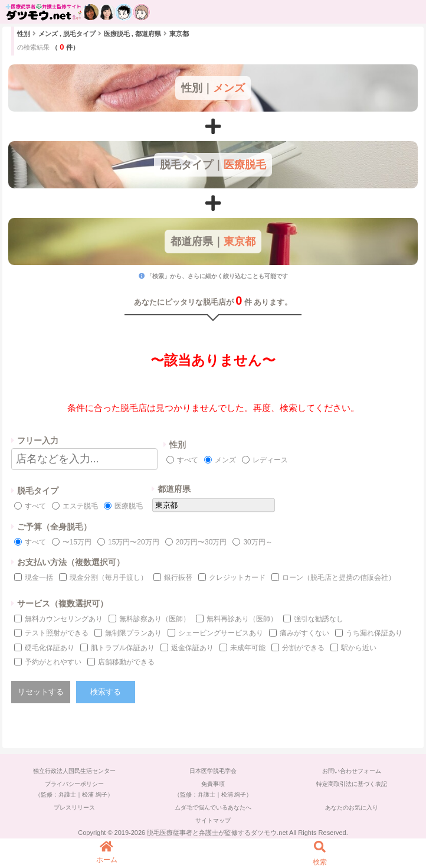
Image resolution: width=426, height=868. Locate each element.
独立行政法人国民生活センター (74, 771)
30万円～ (258, 542)
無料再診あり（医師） (242, 619)
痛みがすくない (304, 633)
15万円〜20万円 (134, 542)
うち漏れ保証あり (374, 633)
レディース (270, 460)
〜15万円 (77, 542)
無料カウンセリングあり (64, 619)
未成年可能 (248, 648)
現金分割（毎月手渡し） (109, 577)
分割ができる (303, 648)
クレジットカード (237, 577)
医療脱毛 (129, 506)
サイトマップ (213, 820)
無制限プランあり (133, 633)
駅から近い (359, 648)
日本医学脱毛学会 (213, 771)
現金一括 (39, 577)
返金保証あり (192, 648)
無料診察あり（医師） (155, 619)
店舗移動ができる (126, 662)
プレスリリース (74, 807)
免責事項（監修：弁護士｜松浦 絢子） (213, 789)
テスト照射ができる (57, 633)
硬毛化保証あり (50, 648)
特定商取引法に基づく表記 (352, 784)
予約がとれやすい (53, 662)
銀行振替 (178, 577)
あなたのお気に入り (352, 807)
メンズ (225, 460)
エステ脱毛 (80, 506)
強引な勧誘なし (319, 619)
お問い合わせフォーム (352, 771)
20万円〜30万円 (201, 542)
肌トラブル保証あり (123, 648)
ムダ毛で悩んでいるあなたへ (213, 807)
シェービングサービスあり (221, 633)
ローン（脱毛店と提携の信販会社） (339, 577)
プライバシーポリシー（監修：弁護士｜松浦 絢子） (74, 789)
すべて (188, 460)
